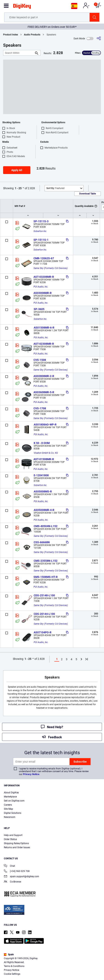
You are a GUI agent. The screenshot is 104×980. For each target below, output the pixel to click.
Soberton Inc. (40, 231)
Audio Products (32, 35)
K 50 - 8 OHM (42, 443)
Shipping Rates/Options (16, 843)
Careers (8, 805)
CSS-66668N (42, 542)
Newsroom (10, 817)
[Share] (99, 38)
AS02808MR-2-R (44, 376)
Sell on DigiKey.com (14, 801)
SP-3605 (39, 309)
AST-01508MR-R (44, 459)
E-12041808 (41, 475)
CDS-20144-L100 (44, 614)
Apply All (17, 170)
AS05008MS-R (43, 491)
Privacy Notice (31, 774)
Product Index (11, 35)
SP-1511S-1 (41, 240)
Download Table (88, 194)
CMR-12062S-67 (44, 258)
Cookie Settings (12, 974)
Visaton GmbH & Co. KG (46, 453)
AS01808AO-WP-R (45, 425)
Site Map (8, 809)
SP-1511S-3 (41, 221)
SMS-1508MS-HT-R (46, 577)
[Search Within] (19, 53)
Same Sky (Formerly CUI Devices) (51, 268)
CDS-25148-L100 (44, 595)
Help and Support (13, 835)
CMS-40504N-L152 (46, 526)
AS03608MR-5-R (44, 392)
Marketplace (10, 797)
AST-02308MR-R (44, 344)
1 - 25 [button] (18, 188)
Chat (9, 866)
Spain (9, 955)
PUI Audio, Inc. (41, 287)
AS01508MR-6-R (44, 328)
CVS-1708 (40, 408)
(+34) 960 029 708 (17, 871)
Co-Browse (12, 882)
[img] (22, 7)
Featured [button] (55, 188)
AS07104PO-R (43, 632)
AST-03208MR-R (44, 277)
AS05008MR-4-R (44, 510)
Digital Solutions (13, 813)
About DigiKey (11, 793)
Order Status (10, 839)
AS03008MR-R (43, 293)
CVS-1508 (40, 360)
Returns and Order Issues (17, 847)
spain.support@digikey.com (22, 877)
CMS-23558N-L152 (46, 561)
